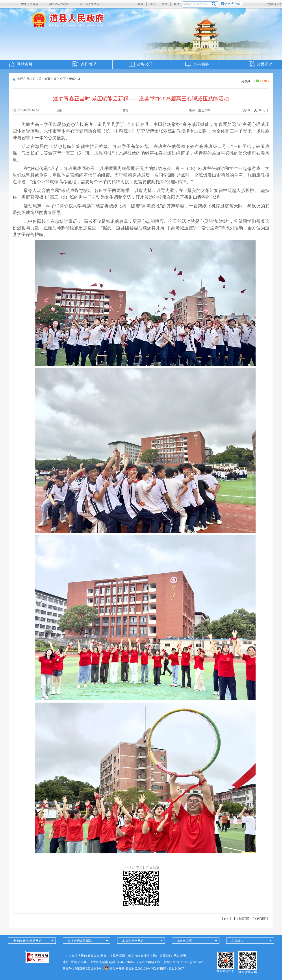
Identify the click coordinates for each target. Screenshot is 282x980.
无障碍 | (273, 4)
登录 (141, 4)
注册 (153, 4)
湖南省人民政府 (59, 4)
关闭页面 (260, 919)
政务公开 (145, 64)
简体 (165, 4)
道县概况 (88, 64)
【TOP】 (226, 919)
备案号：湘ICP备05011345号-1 (83, 969)
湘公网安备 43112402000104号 (130, 969)
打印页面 (242, 919)
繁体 (177, 4)
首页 (47, 79)
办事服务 (201, 64)
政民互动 (265, 64)
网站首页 (25, 64)
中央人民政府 (30, 4)
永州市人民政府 (90, 4)
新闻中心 (75, 79)
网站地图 (180, 956)
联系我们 (166, 956)
